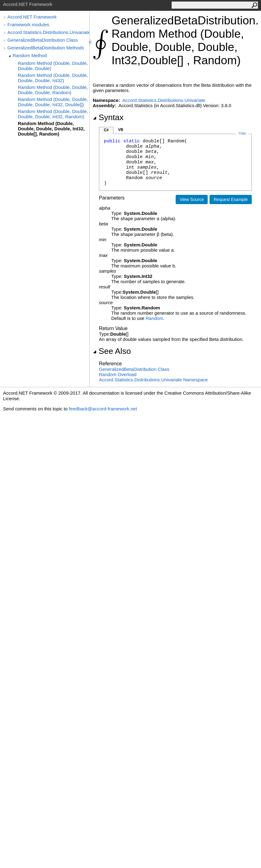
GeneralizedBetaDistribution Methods (46, 48)
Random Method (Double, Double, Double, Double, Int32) (53, 78)
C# (106, 130)
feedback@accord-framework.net (103, 409)
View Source (192, 199)
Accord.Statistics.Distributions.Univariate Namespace (153, 380)
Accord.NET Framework (32, 17)
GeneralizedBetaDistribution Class (43, 40)
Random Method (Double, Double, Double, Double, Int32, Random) (53, 114)
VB (121, 130)
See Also (112, 351)
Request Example (231, 199)
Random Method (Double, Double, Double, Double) (53, 66)
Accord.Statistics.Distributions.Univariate (48, 32)
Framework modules (28, 25)
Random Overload (118, 374)
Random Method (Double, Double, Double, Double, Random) (53, 90)
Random (155, 318)
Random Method (30, 55)
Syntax (108, 117)
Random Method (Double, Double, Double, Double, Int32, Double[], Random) (51, 129)
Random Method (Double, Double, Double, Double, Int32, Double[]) (53, 102)
